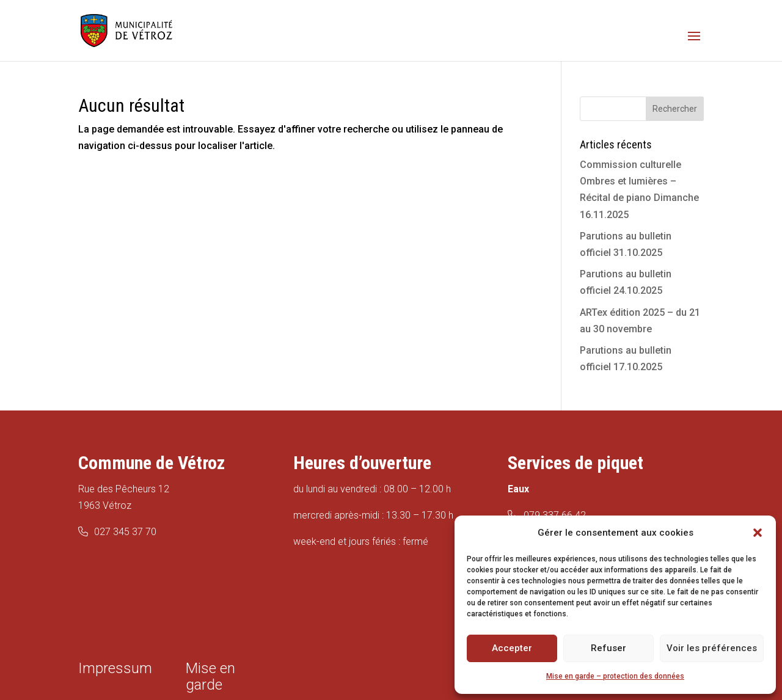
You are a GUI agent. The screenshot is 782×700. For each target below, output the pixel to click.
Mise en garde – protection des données (615, 676)
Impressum (115, 668)
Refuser (608, 648)
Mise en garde (210, 676)
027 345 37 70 (125, 532)
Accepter (512, 648)
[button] (758, 533)
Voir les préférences (712, 648)
